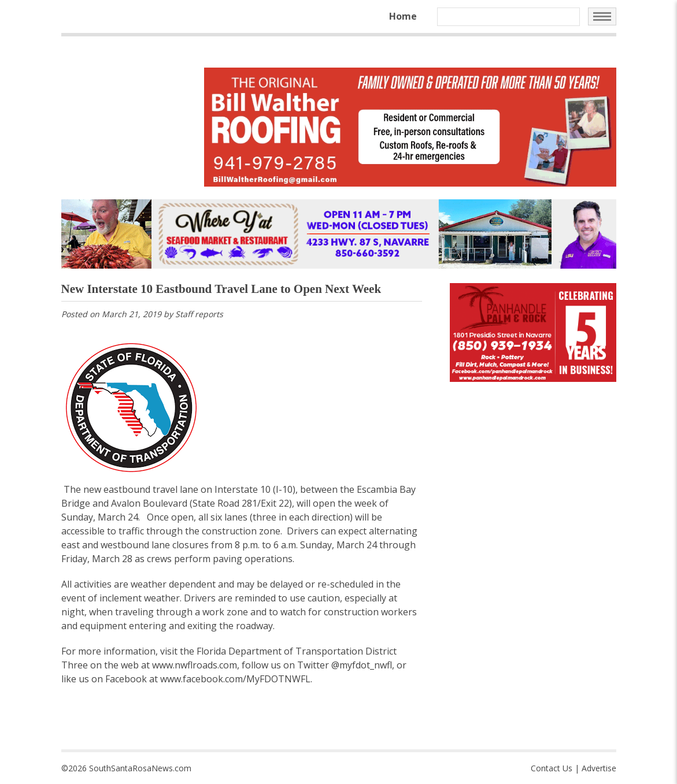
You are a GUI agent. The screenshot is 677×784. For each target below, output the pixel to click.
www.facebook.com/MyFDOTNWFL (235, 679)
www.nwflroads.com (195, 665)
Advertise (599, 768)
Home (403, 16)
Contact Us (552, 768)
